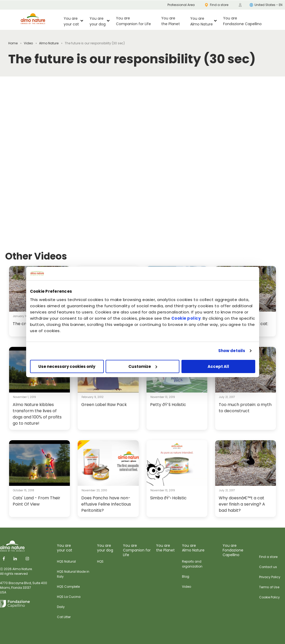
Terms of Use (269, 587)
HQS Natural (66, 561)
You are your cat (71, 21)
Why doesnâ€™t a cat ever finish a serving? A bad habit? (242, 504)
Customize (143, 366)
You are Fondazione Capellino (242, 21)
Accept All (218, 366)
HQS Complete (68, 587)
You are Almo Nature (202, 21)
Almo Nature (49, 43)
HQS (100, 561)
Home (13, 43)
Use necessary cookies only (67, 366)
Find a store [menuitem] (217, 5)
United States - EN (266, 5)
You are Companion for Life (133, 21)
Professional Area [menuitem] (181, 5)
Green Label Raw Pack (104, 405)
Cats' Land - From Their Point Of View (36, 501)
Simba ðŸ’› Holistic (168, 498)
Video (28, 43)
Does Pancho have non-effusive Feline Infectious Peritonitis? (106, 504)
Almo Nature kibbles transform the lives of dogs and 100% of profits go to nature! (37, 414)
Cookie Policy (269, 597)
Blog (186, 576)
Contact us (268, 567)
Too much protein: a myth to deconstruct (245, 408)
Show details (232, 351)
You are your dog (98, 21)
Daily (61, 607)
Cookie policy (186, 318)
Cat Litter (64, 617)
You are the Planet (171, 21)
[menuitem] (240, 5)
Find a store (268, 557)
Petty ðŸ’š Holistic (168, 405)
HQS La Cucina (69, 597)
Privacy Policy (270, 577)
